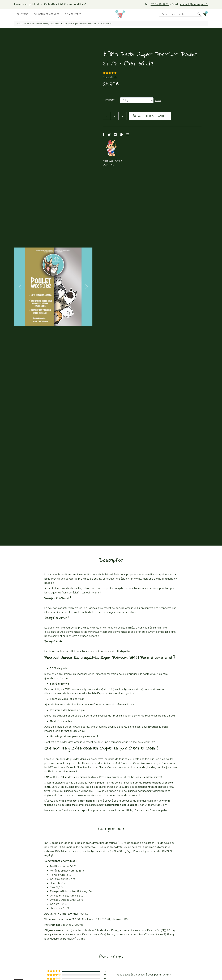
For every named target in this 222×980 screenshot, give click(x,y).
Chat (27, 24)
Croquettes (54, 24)
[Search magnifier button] (199, 14)
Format (110, 100)
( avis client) (110, 77)
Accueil (20, 24)
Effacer (158, 100)
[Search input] (179, 14)
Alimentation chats (40, 24)
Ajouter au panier (150, 116)
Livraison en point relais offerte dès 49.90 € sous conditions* (50, 4)
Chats (118, 161)
